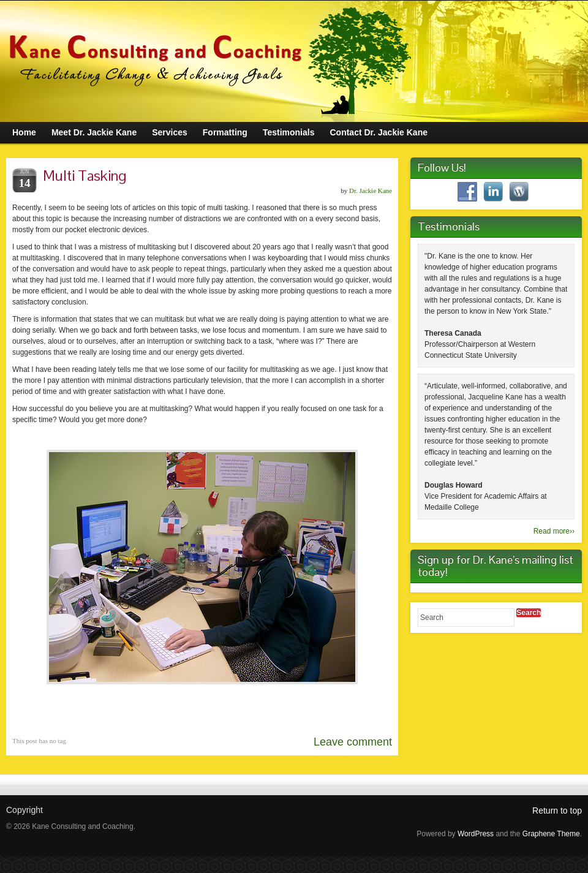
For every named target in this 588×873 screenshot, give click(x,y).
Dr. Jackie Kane (371, 191)
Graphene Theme (551, 834)
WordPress (476, 834)
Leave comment (353, 742)
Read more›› (554, 531)
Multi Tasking (85, 176)
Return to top (557, 811)
